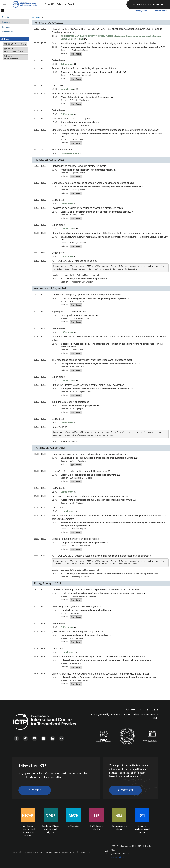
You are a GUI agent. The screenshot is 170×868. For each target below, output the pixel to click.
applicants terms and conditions (28, 852)
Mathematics (73, 826)
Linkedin (52, 738)
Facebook (16, 738)
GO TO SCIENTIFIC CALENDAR (148, 4)
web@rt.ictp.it (117, 857)
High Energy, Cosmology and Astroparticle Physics (28, 829)
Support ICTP (126, 790)
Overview (6, 17)
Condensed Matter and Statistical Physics (51, 829)
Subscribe (35, 790)
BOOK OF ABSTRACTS (15, 44)
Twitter (25, 738)
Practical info (8, 32)
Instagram (43, 738)
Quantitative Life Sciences (119, 828)
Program (6, 22)
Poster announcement (11, 57)
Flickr (61, 738)
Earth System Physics (97, 828)
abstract (76, 54)
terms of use (84, 852)
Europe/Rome (141, 11)
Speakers (6, 27)
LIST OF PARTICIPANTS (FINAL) (14, 50)
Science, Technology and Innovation (142, 829)
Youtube (34, 738)
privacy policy (53, 852)
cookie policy (69, 852)
